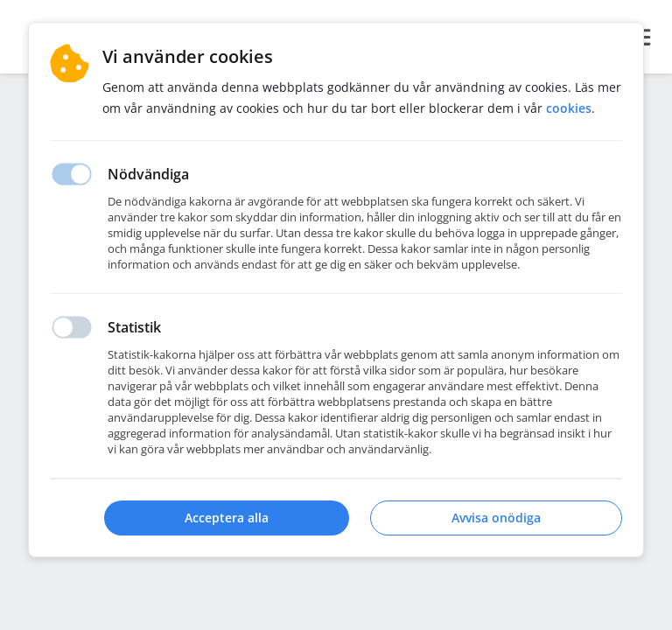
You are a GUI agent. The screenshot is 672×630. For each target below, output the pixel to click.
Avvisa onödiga (496, 518)
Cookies (569, 108)
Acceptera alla (227, 518)
